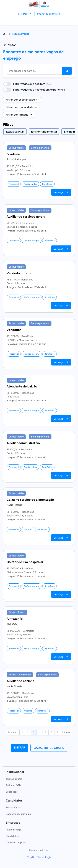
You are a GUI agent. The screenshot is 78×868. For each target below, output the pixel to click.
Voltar (10, 45)
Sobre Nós (12, 792)
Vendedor (14, 330)
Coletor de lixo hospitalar (25, 562)
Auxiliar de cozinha (20, 681)
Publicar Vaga (13, 830)
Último (66, 733)
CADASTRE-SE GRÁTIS (48, 14)
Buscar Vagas (13, 808)
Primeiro (13, 733)
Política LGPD (13, 785)
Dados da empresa (16, 843)
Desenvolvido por (39, 850)
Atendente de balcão (22, 386)
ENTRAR (24, 14)
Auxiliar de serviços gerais (26, 217)
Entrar (20, 748)
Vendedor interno (19, 273)
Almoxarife (15, 619)
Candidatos (12, 836)
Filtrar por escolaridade (22, 100)
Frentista (13, 154)
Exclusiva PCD (15, 132)
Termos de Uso (14, 779)
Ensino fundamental (44, 132)
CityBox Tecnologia (39, 857)
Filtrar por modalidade (21, 107)
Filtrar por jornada (19, 115)
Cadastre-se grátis (49, 748)
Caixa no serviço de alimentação (30, 500)
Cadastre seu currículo (18, 814)
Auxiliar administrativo (23, 443)
